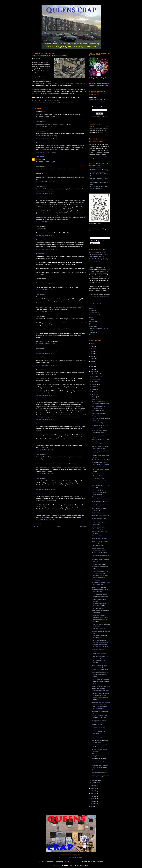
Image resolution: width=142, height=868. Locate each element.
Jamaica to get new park (99, 758)
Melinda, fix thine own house (100, 670)
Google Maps (96, 296)
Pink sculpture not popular (99, 594)
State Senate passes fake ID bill (101, 460)
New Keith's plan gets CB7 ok (100, 439)
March (94, 397)
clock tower (48, 102)
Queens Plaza (64, 102)
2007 (92, 804)
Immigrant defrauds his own (100, 672)
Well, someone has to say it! (100, 770)
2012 (92, 791)
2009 (92, 799)
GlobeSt (91, 317)
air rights (40, 102)
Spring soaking (96, 416)
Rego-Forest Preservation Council (98, 254)
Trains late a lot (96, 536)
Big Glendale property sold (99, 513)
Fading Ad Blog (93, 310)
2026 (92, 344)
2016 (92, 369)
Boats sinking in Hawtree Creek (101, 418)
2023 (92, 351)
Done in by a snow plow (99, 654)
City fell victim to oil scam (99, 478)
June (94, 389)
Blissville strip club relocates (100, 425)
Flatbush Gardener (94, 313)
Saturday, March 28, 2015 (46, 490)
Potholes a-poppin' (97, 580)
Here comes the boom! (98, 428)
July (94, 387)
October (95, 379)
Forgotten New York (94, 315)
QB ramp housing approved (100, 597)
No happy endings (97, 724)
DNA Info (37, 59)
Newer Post (35, 527)
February (95, 780)
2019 (92, 361)
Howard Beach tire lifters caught (101, 679)
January (95, 783)
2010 (92, 796)
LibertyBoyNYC (40, 157)
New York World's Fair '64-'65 (97, 252)
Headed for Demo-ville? (99, 467)
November (95, 376)
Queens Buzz (93, 324)
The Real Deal (93, 333)
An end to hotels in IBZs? (99, 564)
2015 (92, 372)
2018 (92, 364)
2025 (92, 346)
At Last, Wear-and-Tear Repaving (98, 170)
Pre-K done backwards (98, 629)
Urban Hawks (93, 335)
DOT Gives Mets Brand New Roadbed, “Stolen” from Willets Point (98, 174)
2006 (92, 806)
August (94, 384)
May (94, 392)
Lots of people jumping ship (100, 490)
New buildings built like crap (100, 772)
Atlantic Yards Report (95, 304)
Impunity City (92, 319)
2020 (92, 359)
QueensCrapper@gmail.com (97, 99)
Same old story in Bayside (99, 539)
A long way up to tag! (98, 608)
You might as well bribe (98, 413)
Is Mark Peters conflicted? (99, 587)
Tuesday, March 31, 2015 (46, 520)
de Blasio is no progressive (100, 553)
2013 (92, 788)
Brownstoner (92, 306)
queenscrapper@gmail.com (71, 858)
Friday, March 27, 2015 (45, 450)
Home (59, 527)
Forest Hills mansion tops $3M (101, 516)
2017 (92, 367)
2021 (92, 356)
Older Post (83, 527)
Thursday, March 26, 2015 (46, 117)
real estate (72, 102)
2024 (92, 349)
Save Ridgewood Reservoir (97, 257)
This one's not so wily (98, 411)
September (96, 382)
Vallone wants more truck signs (101, 686)
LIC (54, 102)
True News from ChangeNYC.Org (98, 259)
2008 (92, 801)
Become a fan (93, 229)
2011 (92, 794)
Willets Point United (94, 261)
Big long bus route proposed (100, 501)
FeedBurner (103, 117)
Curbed (91, 308)
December (95, 374)
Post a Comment (36, 524)
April (94, 394)
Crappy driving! (96, 399)
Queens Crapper (44, 100)
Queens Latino (93, 326)
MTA (57, 102)
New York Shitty (93, 322)
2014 (92, 786)
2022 (92, 354)
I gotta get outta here (98, 546)
